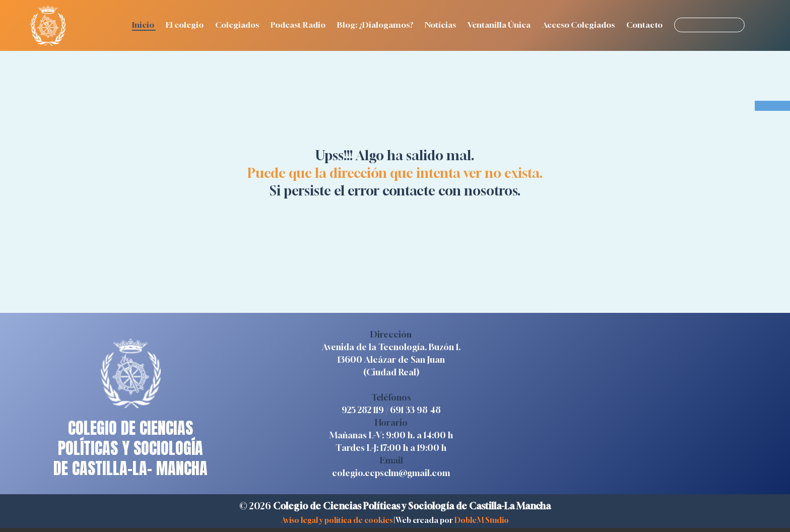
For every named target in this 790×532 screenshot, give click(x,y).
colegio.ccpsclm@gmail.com (391, 473)
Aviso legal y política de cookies (337, 520)
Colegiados (238, 25)
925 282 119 (363, 410)
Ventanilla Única (500, 25)
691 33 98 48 (415, 410)
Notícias (441, 25)
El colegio (185, 25)
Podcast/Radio (299, 25)
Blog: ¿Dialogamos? (376, 25)
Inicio (144, 25)
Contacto (645, 25)
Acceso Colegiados (579, 25)
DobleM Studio (482, 520)
